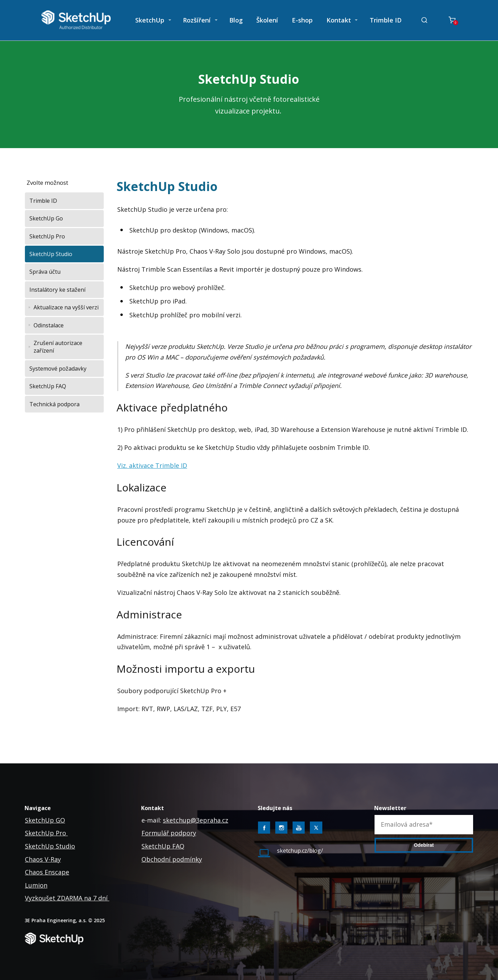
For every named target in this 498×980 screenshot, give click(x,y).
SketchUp (150, 20)
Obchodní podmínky (172, 859)
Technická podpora (54, 404)
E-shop (302, 20)
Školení (267, 20)
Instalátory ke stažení (57, 290)
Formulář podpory (169, 833)
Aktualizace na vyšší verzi (66, 307)
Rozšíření (197, 20)
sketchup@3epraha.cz (196, 820)
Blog (236, 20)
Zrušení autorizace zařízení (58, 347)
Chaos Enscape (47, 872)
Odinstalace (49, 325)
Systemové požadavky (58, 369)
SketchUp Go (46, 218)
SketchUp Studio (51, 254)
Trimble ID (386, 20)
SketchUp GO (45, 820)
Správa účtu (45, 272)
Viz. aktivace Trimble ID (152, 465)
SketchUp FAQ (48, 386)
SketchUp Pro (47, 236)
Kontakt (339, 20)
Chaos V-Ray (43, 859)
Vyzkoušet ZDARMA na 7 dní (67, 898)
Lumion (36, 885)
